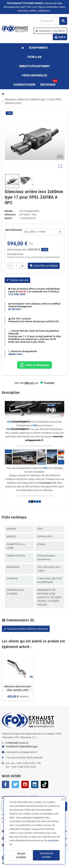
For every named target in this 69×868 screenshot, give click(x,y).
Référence (10, 215)
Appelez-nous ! (16, 354)
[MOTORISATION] (42, 232)
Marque (9, 211)
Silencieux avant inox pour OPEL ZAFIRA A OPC (18, 688)
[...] (34, 737)
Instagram (35, 784)
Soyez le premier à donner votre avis (26, 629)
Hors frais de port (15, 254)
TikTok (45, 784)
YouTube (25, 784)
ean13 (8, 218)
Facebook (6, 784)
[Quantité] (16, 266)
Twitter (15, 784)
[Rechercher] (54, 21)
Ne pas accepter (21, 855)
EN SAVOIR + (15, 309)
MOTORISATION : (13, 232)
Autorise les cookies (46, 855)
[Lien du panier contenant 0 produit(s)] (60, 37)
